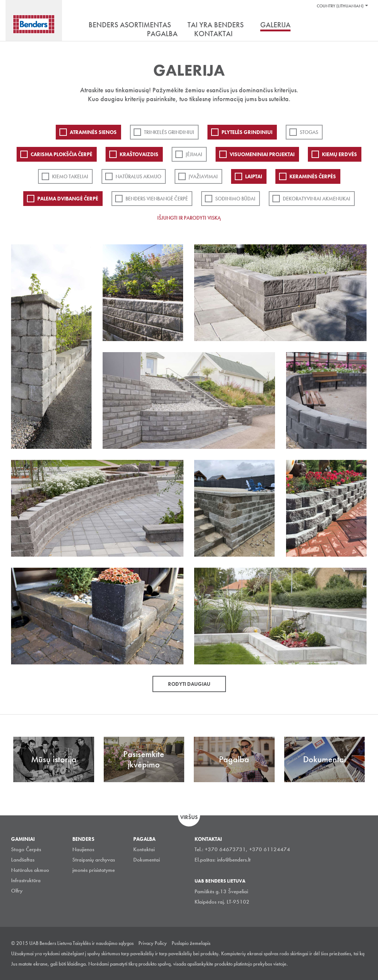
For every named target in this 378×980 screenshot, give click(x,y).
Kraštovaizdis (139, 154)
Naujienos (83, 849)
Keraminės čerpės (313, 176)
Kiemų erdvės (339, 154)
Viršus (189, 817)
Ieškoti (361, 25)
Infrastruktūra (26, 880)
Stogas (309, 132)
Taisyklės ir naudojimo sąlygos (103, 943)
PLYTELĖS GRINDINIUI (247, 132)
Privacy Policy (153, 943)
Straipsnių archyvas (94, 860)
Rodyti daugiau (189, 684)
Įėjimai (194, 154)
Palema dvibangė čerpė (68, 199)
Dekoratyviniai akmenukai (317, 199)
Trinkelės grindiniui (169, 132)
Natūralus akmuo (138, 176)
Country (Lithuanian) (340, 6)
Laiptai (254, 176)
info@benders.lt (234, 860)
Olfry (17, 891)
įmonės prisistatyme (94, 870)
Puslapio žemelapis (191, 943)
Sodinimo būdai (235, 199)
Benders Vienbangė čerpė (157, 199)
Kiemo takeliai (70, 176)
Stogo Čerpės (26, 849)
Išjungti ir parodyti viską (189, 218)
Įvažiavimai (203, 176)
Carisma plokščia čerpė (61, 154)
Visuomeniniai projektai (262, 154)
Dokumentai (147, 860)
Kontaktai (144, 849)
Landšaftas (23, 860)
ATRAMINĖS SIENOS (93, 132)
